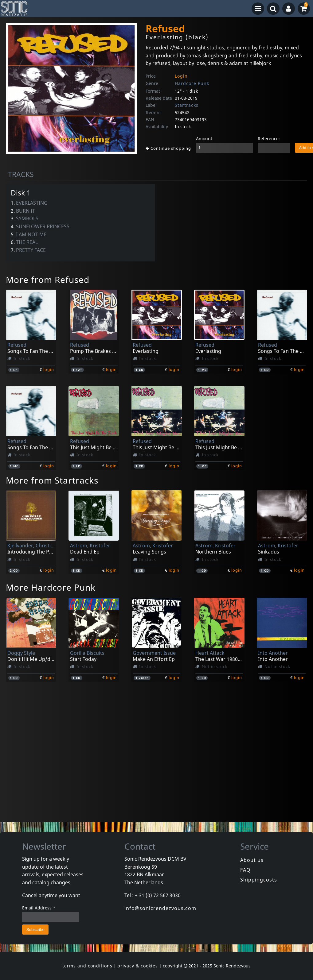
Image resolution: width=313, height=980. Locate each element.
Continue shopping (168, 148)
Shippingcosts (259, 880)
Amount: (205, 139)
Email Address (39, 908)
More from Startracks (52, 480)
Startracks (187, 105)
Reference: (269, 139)
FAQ (245, 870)
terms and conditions (87, 966)
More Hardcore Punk (51, 587)
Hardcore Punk (192, 83)
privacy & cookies (138, 966)
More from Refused (48, 280)
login (49, 369)
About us (252, 860)
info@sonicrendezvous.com (160, 908)
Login (181, 76)
